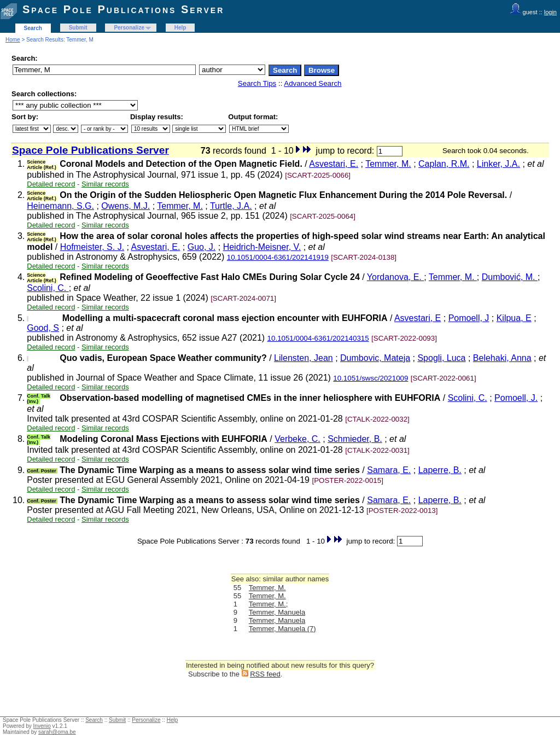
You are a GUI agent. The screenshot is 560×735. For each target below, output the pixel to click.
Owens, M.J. (126, 206)
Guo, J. (202, 247)
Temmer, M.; (269, 604)
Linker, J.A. (498, 164)
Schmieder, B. (355, 439)
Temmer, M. (388, 164)
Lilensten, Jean (304, 358)
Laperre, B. (440, 470)
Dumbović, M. (510, 277)
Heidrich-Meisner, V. (262, 247)
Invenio (42, 726)
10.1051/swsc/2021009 (371, 378)
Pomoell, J (469, 318)
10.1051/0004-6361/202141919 (278, 257)
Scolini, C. (48, 288)
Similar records (105, 184)
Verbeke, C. (297, 439)
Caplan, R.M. (444, 164)
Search (33, 28)
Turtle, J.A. (231, 206)
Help (180, 28)
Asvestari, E (418, 318)
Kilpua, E (514, 318)
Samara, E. (389, 470)
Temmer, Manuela (277, 612)
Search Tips (257, 83)
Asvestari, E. (334, 164)
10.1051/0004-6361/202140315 (318, 338)
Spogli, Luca (441, 358)
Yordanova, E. (395, 277)
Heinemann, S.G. (60, 206)
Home (13, 40)
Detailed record (51, 184)
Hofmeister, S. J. (92, 247)
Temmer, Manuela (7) (282, 629)
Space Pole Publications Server (123, 9)
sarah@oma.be (57, 732)
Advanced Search (313, 83)
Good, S (43, 328)
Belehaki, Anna (502, 358)
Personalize (129, 28)
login (550, 12)
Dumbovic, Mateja (375, 358)
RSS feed (265, 674)
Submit (78, 28)
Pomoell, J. (516, 398)
